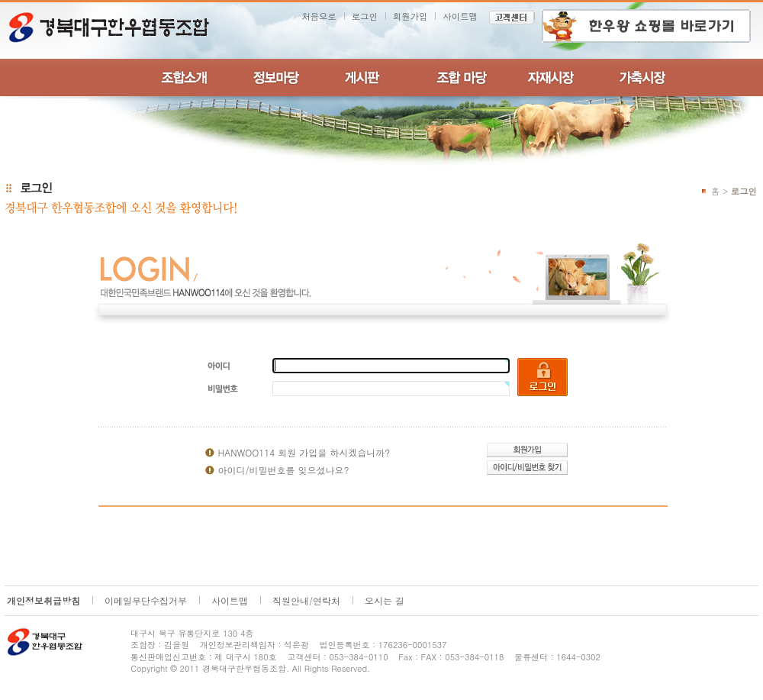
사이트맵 (460, 16)
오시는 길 (385, 600)
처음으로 (319, 16)
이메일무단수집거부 (146, 600)
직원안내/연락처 (306, 600)
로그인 (365, 16)
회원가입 (410, 16)
